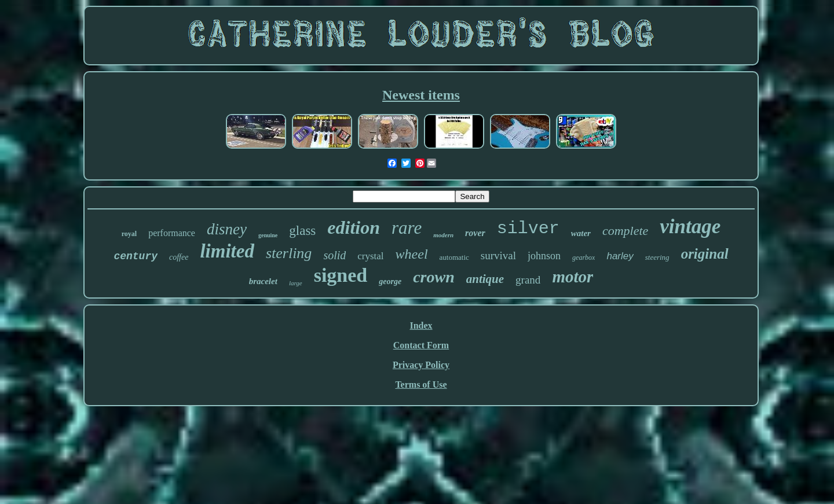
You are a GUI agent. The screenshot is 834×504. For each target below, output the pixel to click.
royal (129, 234)
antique (485, 279)
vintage (690, 227)
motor (573, 277)
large (296, 283)
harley (620, 256)
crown (434, 277)
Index (421, 325)
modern (443, 235)
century (136, 256)
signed (341, 275)
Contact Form (421, 345)
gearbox (584, 257)
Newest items (421, 95)
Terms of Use (421, 385)
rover (475, 233)
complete (625, 231)
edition (354, 227)
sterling (289, 253)
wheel (412, 254)
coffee (179, 257)
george (390, 282)
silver (528, 229)
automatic (454, 257)
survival (498, 255)
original (705, 254)
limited (227, 251)
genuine (268, 235)
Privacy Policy (421, 365)
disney (227, 229)
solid (334, 255)
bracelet (263, 281)
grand (528, 280)
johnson (544, 256)
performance (172, 233)
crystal (370, 256)
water (581, 233)
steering (657, 257)
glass (302, 231)
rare (407, 228)
